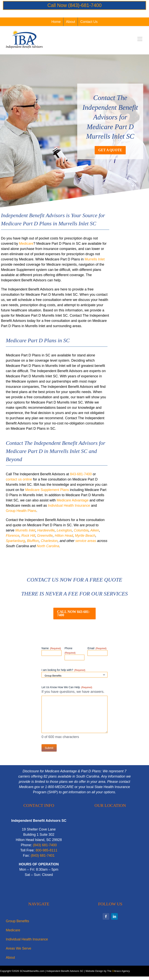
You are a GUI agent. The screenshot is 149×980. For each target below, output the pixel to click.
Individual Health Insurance (69, 506)
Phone (70, 651)
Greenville (45, 536)
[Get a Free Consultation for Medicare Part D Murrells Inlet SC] (110, 150)
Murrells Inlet (95, 259)
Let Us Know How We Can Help (67, 687)
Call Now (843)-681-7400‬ (74, 5)
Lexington (64, 530)
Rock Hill (28, 536)
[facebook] (106, 916)
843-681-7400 (81, 474)
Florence (13, 536)
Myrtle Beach (85, 536)
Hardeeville (46, 530)
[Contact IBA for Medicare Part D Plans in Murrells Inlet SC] (74, 614)
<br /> (110, 857)
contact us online (19, 479)
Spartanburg (15, 541)
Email (97, 648)
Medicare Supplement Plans (47, 490)
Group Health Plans (21, 511)
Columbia (81, 530)
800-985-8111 (46, 850)
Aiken (95, 530)
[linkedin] (114, 916)
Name (51, 648)
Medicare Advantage (73, 500)
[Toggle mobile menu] (140, 39)
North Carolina (48, 546)
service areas (86, 541)
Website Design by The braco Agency (108, 971)
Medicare (26, 244)
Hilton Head (64, 536)
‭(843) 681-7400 (45, 845)
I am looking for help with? (63, 670)
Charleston (49, 541)
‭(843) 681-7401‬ (43, 856)
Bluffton (33, 541)
